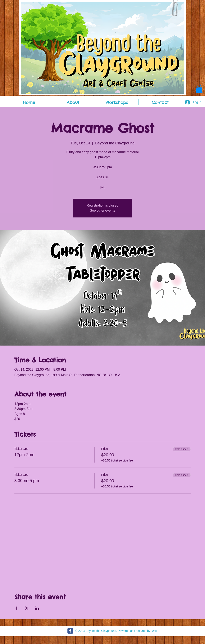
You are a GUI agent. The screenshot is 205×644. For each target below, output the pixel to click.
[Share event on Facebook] (16, 608)
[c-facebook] (70, 631)
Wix (154, 631)
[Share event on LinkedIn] (37, 608)
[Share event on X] (27, 608)
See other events (103, 210)
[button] (199, 89)
